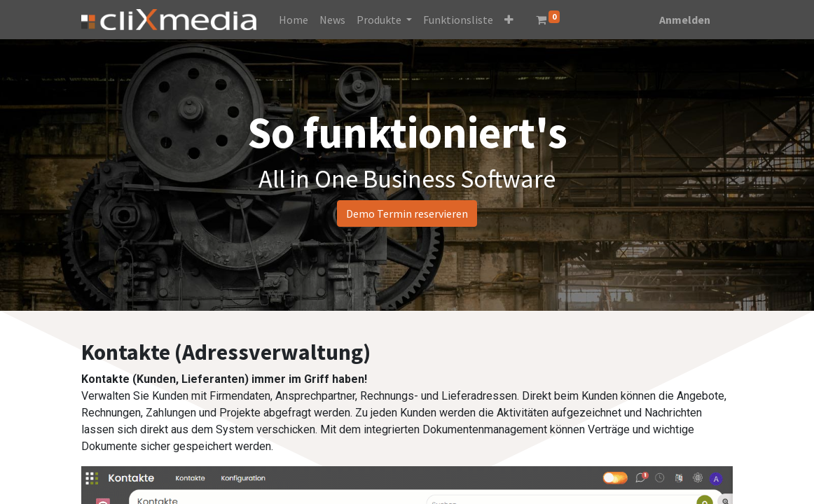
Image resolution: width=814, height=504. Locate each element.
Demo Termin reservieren (407, 213)
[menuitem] (294, 20)
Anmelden (685, 20)
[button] (509, 20)
